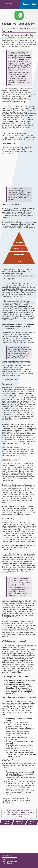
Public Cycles (7, 856)
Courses (26, 4)
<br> (18, 170)
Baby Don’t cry (8, 863)
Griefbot (5, 859)
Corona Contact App (10, 861)
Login (35, 4)
